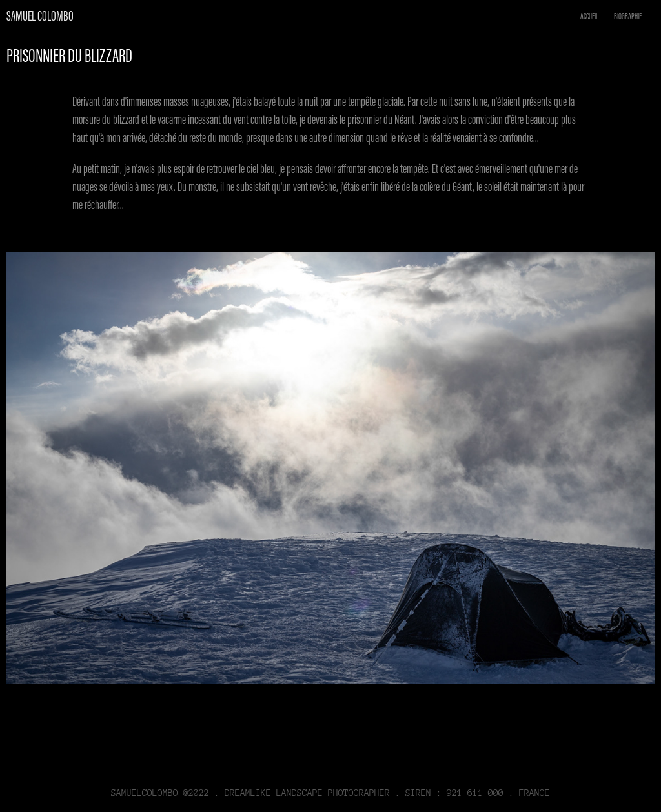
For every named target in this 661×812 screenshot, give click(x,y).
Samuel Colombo (40, 16)
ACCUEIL (589, 16)
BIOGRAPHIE (628, 16)
